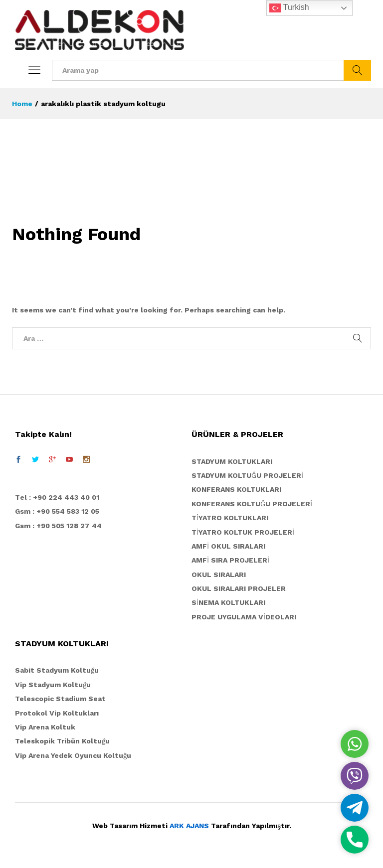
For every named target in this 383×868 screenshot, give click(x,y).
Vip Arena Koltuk (45, 727)
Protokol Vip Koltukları (57, 713)
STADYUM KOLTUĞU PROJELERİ (247, 475)
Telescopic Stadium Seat (60, 699)
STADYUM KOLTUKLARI (232, 461)
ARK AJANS (189, 826)
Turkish (289, 8)
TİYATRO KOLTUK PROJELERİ (243, 532)
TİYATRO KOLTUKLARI (230, 518)
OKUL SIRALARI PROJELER (239, 588)
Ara (357, 70)
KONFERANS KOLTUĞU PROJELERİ (252, 504)
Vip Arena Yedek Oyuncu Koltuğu (73, 755)
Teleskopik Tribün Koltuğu (62, 741)
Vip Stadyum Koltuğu (53, 685)
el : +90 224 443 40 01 (60, 497)
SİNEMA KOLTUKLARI (228, 602)
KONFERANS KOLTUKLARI (236, 489)
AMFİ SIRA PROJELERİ (230, 560)
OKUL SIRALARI (219, 575)
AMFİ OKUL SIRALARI (228, 546)
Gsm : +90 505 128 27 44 (58, 526)
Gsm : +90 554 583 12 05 (57, 511)
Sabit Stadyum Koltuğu (57, 670)
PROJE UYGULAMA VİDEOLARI (244, 617)
